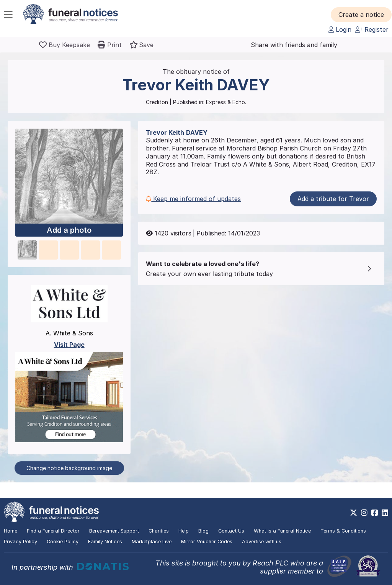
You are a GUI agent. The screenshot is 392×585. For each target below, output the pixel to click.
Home (11, 531)
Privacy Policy (20, 542)
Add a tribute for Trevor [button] (333, 199)
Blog (203, 531)
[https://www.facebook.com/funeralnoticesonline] (375, 513)
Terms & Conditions (343, 531)
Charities (159, 531)
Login (340, 29)
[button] (361, 15)
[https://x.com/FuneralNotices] (354, 513)
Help (184, 531)
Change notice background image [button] (69, 468)
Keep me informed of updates (193, 199)
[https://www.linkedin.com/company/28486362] (385, 513)
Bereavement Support (114, 531)
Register (372, 29)
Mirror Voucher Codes (207, 542)
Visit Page (69, 345)
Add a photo (69, 230)
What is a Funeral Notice (282, 531)
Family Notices (105, 542)
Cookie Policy (63, 542)
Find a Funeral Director (53, 531)
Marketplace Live (152, 542)
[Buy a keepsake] (65, 45)
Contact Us (231, 531)
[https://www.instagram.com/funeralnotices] (364, 513)
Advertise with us (262, 542)
